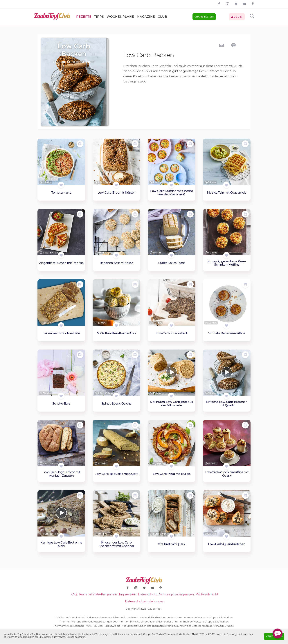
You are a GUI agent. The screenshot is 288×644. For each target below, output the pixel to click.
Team (83, 594)
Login (237, 17)
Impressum (128, 594)
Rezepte (84, 17)
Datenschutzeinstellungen (145, 601)
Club (162, 17)
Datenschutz (147, 594)
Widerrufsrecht (207, 594)
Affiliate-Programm (103, 594)
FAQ (74, 594)
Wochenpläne (120, 17)
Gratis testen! (204, 17)
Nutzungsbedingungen (176, 594)
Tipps (99, 17)
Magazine (146, 17)
